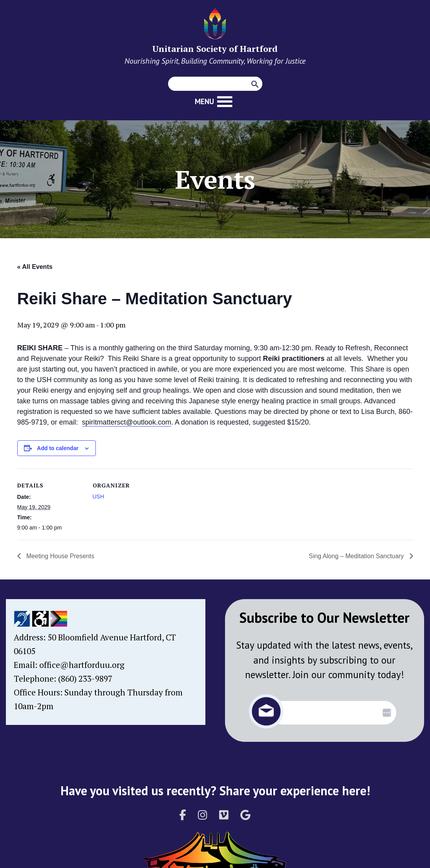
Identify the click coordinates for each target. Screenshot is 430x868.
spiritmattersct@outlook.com (127, 422)
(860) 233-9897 (85, 679)
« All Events (35, 267)
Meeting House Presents (60, 556)
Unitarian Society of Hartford (215, 49)
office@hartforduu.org (82, 665)
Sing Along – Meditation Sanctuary (356, 556)
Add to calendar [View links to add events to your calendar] (58, 448)
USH (99, 497)
